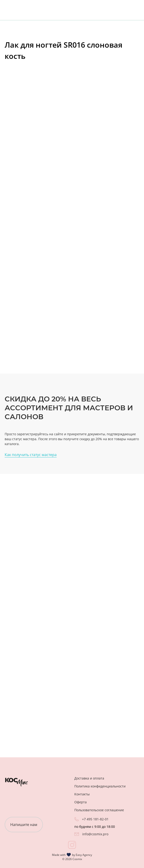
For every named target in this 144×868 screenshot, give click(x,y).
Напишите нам (24, 825)
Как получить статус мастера (31, 455)
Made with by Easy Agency (72, 855)
